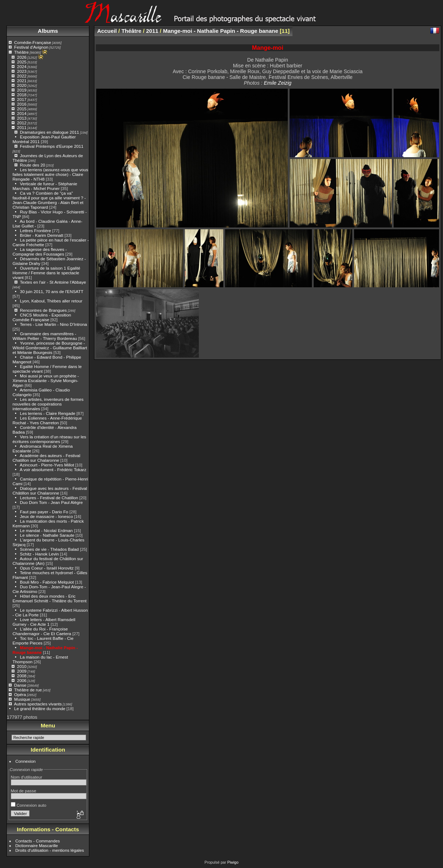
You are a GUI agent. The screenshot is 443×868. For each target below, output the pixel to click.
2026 (22, 57)
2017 (22, 99)
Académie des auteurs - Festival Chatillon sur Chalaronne (46, 458)
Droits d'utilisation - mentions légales (50, 850)
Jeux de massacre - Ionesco (46, 516)
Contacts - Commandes (38, 841)
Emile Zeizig (278, 83)
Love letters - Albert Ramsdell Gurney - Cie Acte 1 (44, 622)
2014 (22, 113)
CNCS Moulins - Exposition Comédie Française (42, 317)
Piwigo (233, 862)
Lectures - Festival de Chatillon (49, 498)
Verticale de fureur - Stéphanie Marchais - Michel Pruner (45, 186)
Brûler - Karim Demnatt (41, 235)
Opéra (20, 694)
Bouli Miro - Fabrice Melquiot (47, 582)
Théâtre (21, 52)
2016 (22, 104)
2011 (22, 127)
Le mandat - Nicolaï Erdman (46, 530)
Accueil (107, 31)
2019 (22, 90)
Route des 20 (32, 165)
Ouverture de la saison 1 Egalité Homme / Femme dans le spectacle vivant (46, 273)
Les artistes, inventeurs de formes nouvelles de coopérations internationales (48, 404)
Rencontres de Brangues (43, 310)
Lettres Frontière (35, 231)
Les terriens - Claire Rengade (48, 413)
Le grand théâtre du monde (40, 708)
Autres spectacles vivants (38, 704)
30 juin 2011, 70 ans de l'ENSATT (52, 291)
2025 (22, 62)
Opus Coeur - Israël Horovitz (47, 568)
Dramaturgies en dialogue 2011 (49, 132)
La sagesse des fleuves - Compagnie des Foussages (40, 252)
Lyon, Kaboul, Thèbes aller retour (51, 301)
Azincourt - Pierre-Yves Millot (47, 465)
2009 (22, 671)
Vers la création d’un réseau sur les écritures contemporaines (49, 439)
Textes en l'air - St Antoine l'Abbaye (53, 282)
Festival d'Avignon (31, 47)
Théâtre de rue (28, 690)
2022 (22, 76)
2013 (22, 118)
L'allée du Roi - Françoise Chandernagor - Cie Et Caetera (42, 631)
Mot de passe (24, 791)
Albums (48, 31)
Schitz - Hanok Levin (39, 554)
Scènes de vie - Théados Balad (49, 549)
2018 (22, 95)
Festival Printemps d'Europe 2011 (52, 146)
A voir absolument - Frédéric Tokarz (53, 470)
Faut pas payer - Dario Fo (44, 512)
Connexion (26, 761)
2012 (22, 123)
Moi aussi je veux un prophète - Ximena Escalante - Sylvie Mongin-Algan (46, 380)
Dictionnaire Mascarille (37, 845)
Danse (20, 685)
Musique (22, 699)
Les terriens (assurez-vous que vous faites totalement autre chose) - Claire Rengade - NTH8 (50, 174)
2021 (22, 81)
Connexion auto (29, 805)
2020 (22, 85)
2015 (22, 109)
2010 (22, 666)
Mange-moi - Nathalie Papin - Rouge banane (220, 31)
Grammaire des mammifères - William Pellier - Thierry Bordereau (45, 336)
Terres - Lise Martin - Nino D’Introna (53, 324)
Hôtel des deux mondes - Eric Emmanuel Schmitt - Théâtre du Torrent (50, 598)
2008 (22, 676)
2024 (22, 67)
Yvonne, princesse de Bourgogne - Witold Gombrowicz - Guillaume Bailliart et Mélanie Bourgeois (50, 348)
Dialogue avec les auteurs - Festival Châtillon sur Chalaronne (50, 491)
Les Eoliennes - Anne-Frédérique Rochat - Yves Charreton (47, 420)
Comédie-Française (33, 42)
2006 (22, 680)
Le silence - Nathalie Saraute (47, 535)
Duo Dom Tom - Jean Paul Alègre (51, 502)
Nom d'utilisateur (26, 777)
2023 (22, 71)
